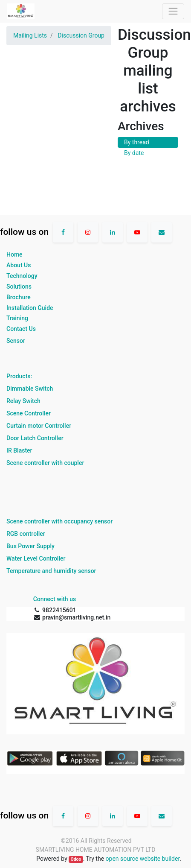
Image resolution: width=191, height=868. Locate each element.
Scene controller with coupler (45, 463)
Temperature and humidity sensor (51, 571)
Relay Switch (23, 401)
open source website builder (143, 859)
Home (14, 254)
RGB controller (26, 534)
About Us (19, 265)
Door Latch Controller (35, 438)
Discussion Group (81, 35)
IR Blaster (19, 450)
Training (17, 318)
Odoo (76, 859)
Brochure (19, 297)
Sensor (16, 341)
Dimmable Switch (30, 389)
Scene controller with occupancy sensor (59, 521)
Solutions (19, 286)
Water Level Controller (36, 558)
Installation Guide (30, 308)
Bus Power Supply (30, 546)
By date (134, 153)
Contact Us (21, 329)
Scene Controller (29, 413)
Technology (22, 276)
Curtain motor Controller (39, 426)
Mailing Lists (30, 35)
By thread (137, 142)
